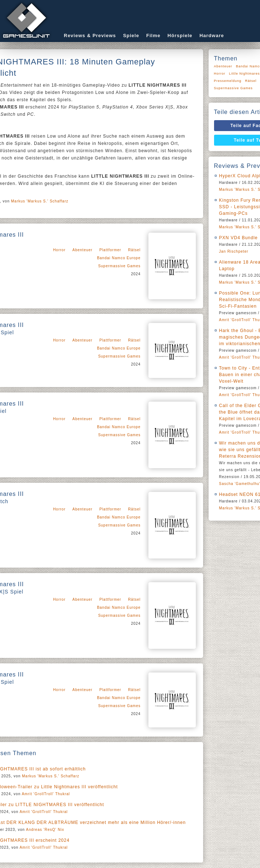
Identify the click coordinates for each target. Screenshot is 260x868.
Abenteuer (83, 250)
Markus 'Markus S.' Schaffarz (40, 201)
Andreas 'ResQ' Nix (45, 830)
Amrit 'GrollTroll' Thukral (46, 794)
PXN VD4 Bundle (238, 238)
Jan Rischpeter (234, 251)
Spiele (131, 35)
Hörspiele (180, 35)
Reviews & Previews (90, 35)
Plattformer (110, 250)
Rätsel (134, 250)
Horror (59, 250)
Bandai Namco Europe (119, 258)
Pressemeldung (228, 81)
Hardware (212, 35)
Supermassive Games (119, 266)
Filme (153, 35)
